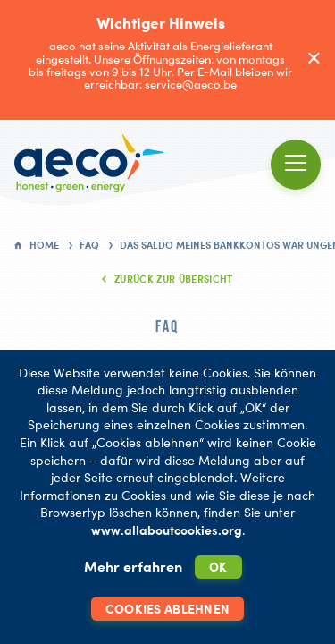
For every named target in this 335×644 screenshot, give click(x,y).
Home (44, 245)
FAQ (89, 245)
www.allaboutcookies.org (167, 530)
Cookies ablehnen (167, 609)
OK (218, 567)
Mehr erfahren (133, 566)
